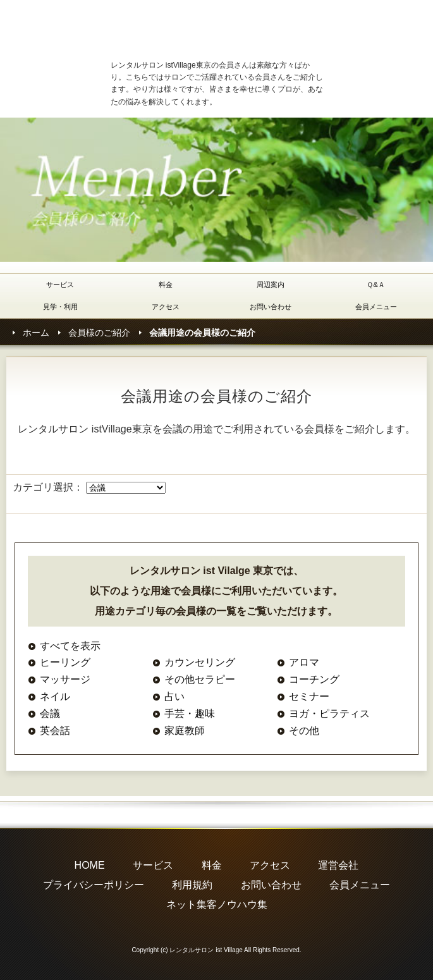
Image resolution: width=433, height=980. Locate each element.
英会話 (55, 731)
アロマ (304, 662)
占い (174, 696)
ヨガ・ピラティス (329, 714)
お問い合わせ (271, 307)
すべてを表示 (70, 646)
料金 (166, 285)
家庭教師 (185, 731)
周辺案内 (271, 285)
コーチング (314, 679)
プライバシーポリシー (94, 885)
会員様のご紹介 (99, 333)
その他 (304, 731)
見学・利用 (60, 307)
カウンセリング (200, 662)
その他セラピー (200, 679)
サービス (60, 285)
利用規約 (192, 885)
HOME (90, 865)
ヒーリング (65, 662)
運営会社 (338, 865)
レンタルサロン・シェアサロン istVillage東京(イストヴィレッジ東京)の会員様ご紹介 (209, 28)
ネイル (55, 696)
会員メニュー (376, 307)
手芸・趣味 (190, 714)
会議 (50, 714)
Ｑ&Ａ (375, 285)
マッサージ (65, 679)
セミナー (309, 696)
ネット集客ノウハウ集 (217, 904)
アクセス (166, 307)
